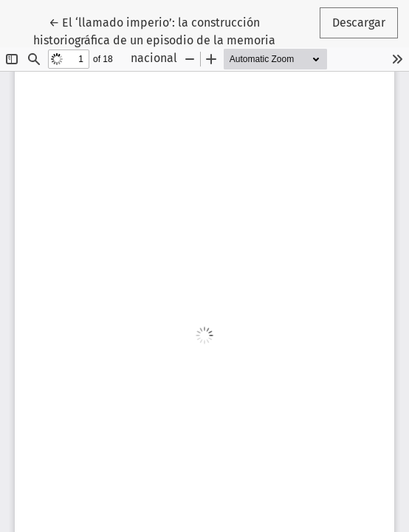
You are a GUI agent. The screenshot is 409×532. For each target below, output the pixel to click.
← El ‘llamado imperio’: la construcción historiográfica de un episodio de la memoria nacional (154, 39)
